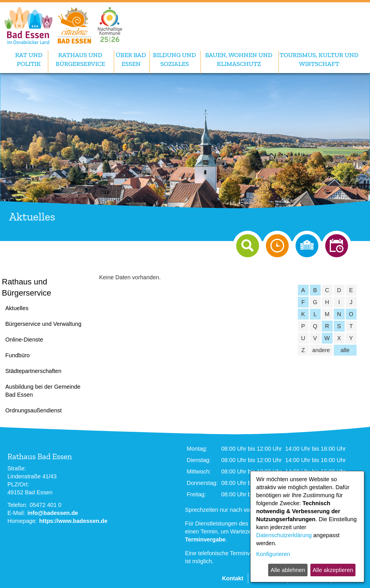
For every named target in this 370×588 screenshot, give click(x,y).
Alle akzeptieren (333, 570)
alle (345, 350)
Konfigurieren (273, 554)
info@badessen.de (53, 513)
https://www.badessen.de (73, 521)
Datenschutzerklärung (284, 535)
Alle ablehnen (288, 570)
